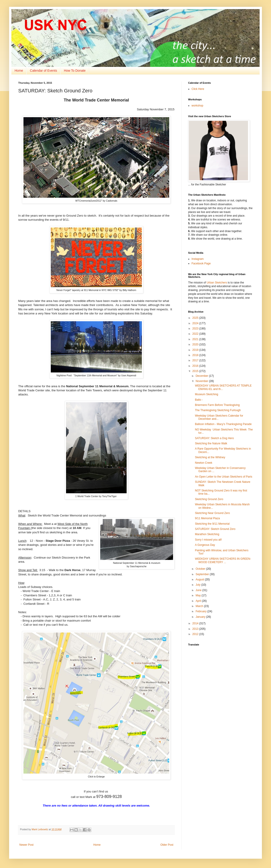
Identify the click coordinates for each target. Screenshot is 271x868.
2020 (196, 344)
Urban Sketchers (217, 283)
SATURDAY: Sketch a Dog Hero (214, 438)
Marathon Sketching (207, 534)
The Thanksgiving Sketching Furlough (218, 410)
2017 (196, 360)
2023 (196, 329)
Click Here (198, 89)
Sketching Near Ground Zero (212, 513)
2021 (196, 339)
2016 (196, 366)
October (201, 569)
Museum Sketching (207, 394)
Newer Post (26, 845)
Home (19, 71)
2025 (196, 318)
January (201, 617)
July (198, 585)
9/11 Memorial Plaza (207, 518)
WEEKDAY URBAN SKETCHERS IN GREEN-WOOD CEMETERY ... (223, 560)
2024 (196, 323)
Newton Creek (204, 463)
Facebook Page (201, 263)
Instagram (198, 259)
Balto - (199, 400)
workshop (197, 106)
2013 (196, 629)
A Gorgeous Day (205, 545)
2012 (196, 634)
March (200, 606)
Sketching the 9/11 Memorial (212, 524)
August (200, 580)
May (199, 595)
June (199, 590)
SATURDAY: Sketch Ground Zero (215, 529)
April (199, 601)
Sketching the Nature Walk (211, 443)
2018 (196, 355)
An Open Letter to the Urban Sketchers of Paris (224, 477)
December (202, 376)
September (203, 574)
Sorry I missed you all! (208, 540)
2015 (196, 371)
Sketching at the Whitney (210, 457)
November (202, 381)
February (201, 611)
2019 (196, 350)
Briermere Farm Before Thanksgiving (217, 405)
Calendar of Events (43, 71)
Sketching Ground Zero (209, 499)
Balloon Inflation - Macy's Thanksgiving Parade (223, 424)
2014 (196, 623)
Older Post (167, 845)
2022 (196, 334)
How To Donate (75, 71)
